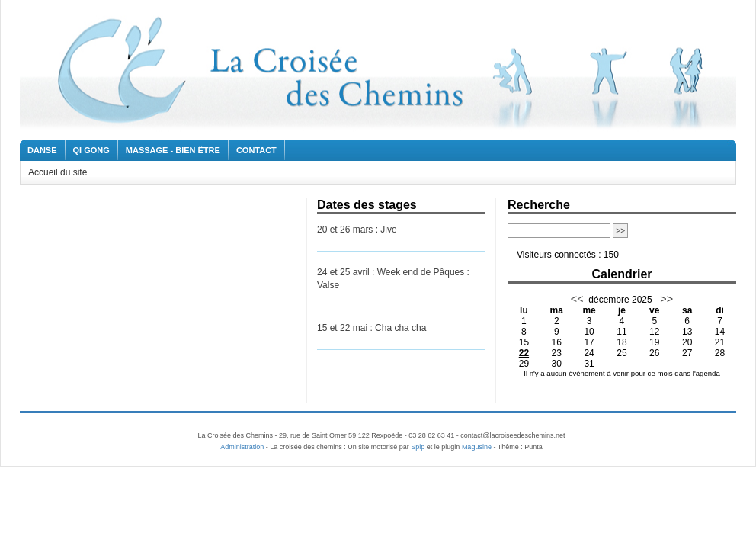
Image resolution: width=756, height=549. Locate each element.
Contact (256, 150)
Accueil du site (58, 172)
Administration (242, 447)
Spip (418, 447)
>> (665, 299)
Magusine (477, 447)
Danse (42, 150)
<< (577, 299)
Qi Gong (91, 150)
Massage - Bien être (173, 150)
